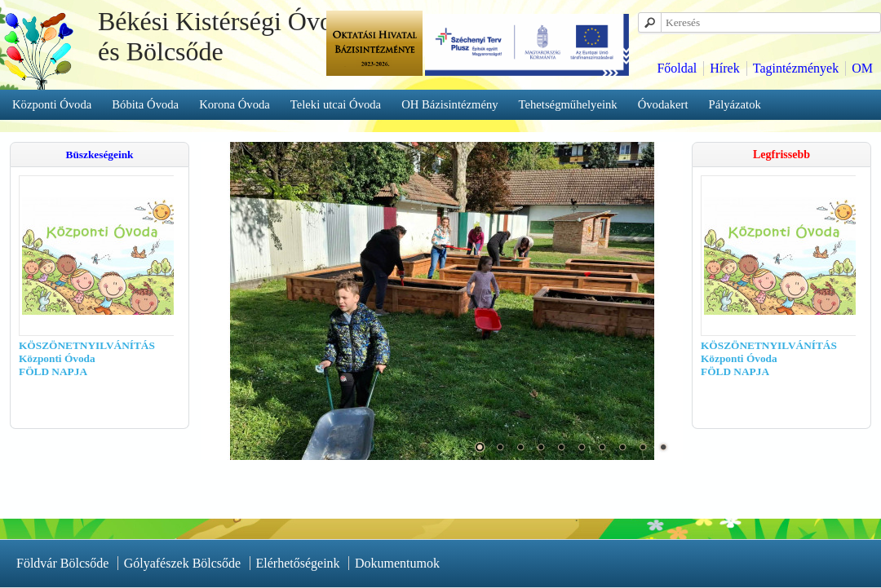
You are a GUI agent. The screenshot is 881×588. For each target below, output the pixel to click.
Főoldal (677, 68)
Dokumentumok (397, 563)
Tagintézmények (796, 68)
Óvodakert (663, 104)
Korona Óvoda (235, 104)
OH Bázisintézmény (449, 104)
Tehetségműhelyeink (568, 104)
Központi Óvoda (52, 104)
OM (862, 68)
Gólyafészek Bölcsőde (183, 563)
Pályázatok (735, 104)
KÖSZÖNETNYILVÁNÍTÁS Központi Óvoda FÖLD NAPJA (72, 358)
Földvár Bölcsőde (62, 563)
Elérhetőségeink (298, 563)
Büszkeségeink (100, 155)
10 (663, 447)
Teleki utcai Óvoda (336, 104)
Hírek (724, 68)
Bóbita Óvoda (145, 104)
